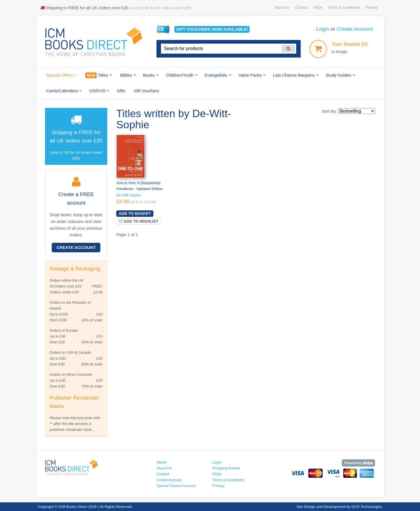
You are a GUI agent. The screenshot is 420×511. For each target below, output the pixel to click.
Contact (302, 7)
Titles (99, 75)
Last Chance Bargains (296, 75)
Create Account (355, 29)
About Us (282, 7)
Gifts (121, 91)
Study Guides (340, 75)
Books (151, 75)
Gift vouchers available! (212, 29)
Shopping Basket (226, 468)
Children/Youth (182, 75)
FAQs (318, 7)
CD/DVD (99, 91)
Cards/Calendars (64, 91)
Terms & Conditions (344, 7)
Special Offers (62, 75)
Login (323, 29)
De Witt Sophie (129, 195)
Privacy (372, 7)
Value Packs (252, 75)
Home (161, 462)
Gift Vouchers (147, 91)
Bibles (128, 75)
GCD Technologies (367, 507)
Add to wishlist (139, 221)
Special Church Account (176, 486)
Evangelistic (218, 75)
